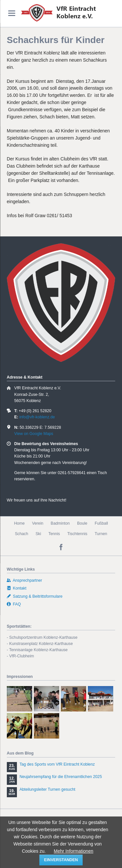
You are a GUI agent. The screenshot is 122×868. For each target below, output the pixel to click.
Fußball (101, 523)
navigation (12, 13)
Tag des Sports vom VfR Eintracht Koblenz (57, 764)
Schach (22, 534)
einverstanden (61, 860)
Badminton (60, 523)
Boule (82, 523)
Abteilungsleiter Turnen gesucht (47, 789)
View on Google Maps (34, 434)
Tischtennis (77, 534)
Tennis (54, 534)
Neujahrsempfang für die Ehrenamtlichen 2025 (61, 777)
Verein (38, 523)
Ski (38, 534)
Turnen (101, 534)
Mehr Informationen (73, 851)
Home (19, 523)
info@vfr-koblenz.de (37, 417)
